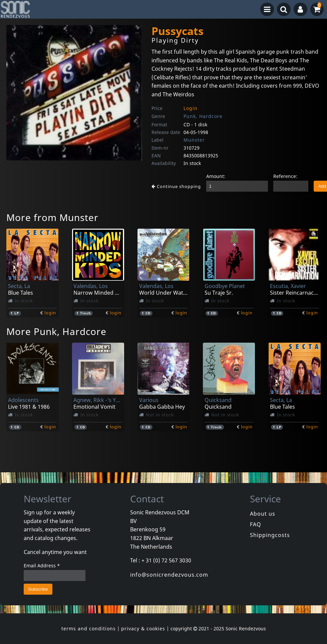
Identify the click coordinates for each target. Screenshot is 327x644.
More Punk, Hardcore (56, 331)
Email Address (42, 565)
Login (191, 108)
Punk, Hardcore (203, 116)
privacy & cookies (143, 628)
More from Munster (52, 217)
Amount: (216, 176)
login (50, 313)
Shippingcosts (270, 535)
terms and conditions (89, 628)
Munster (194, 140)
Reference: (285, 176)
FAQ (256, 524)
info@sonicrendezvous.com (169, 575)
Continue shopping (176, 186)
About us (263, 514)
